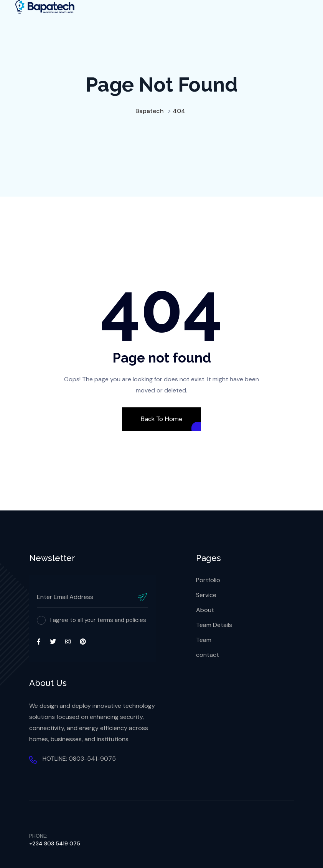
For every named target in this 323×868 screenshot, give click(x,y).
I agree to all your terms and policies (98, 620)
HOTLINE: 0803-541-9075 (79, 759)
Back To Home (161, 419)
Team (204, 640)
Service (206, 595)
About (205, 610)
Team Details (214, 625)
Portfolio (208, 580)
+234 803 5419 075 (55, 843)
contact (208, 655)
